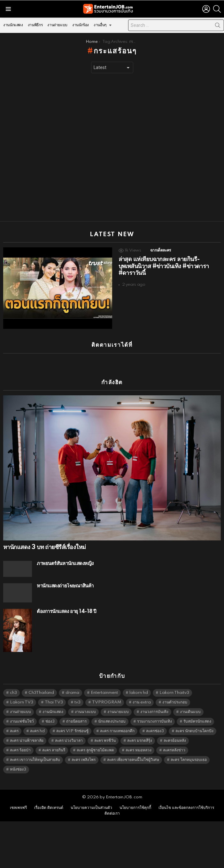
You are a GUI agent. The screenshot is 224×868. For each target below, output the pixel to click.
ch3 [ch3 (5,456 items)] (13, 693)
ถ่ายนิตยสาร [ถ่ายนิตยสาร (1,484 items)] (76, 721)
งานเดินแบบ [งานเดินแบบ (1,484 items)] (190, 712)
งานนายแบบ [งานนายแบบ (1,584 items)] (118, 712)
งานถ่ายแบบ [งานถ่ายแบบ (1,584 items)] (20, 712)
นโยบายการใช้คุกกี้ (135, 808)
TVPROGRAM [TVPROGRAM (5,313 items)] (107, 702)
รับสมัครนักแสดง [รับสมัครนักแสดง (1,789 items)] (197, 721)
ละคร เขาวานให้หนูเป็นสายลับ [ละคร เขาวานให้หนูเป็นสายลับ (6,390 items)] (35, 760)
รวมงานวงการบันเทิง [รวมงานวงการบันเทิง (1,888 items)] (154, 721)
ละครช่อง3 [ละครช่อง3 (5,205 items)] (155, 731)
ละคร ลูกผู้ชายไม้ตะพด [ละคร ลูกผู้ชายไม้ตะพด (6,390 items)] (95, 750)
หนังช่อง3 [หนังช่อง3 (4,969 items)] (18, 769)
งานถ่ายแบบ (57, 25)
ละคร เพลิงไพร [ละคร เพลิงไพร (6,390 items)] (84, 760)
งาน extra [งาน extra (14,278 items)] (142, 702)
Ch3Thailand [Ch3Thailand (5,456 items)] (41, 693)
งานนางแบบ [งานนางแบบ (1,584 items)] (85, 712)
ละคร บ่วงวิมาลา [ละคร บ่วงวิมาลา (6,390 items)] (69, 741)
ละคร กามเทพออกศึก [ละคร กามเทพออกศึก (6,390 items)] (117, 731)
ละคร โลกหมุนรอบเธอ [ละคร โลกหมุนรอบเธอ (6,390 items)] (189, 760)
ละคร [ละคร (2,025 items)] (14, 731)
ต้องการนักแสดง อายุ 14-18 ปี (66, 612)
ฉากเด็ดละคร (161, 250)
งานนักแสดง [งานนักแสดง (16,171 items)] (53, 712)
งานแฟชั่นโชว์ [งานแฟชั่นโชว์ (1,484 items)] (22, 721)
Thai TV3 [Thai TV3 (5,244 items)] (54, 702)
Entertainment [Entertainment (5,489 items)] (104, 693)
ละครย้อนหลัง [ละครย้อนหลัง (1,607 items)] (175, 741)
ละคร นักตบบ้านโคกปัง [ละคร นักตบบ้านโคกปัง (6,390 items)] (194, 731)
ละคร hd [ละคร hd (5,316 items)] (37, 731)
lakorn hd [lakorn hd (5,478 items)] (139, 693)
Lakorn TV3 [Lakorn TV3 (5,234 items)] (22, 702)
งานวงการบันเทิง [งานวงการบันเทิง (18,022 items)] (154, 712)
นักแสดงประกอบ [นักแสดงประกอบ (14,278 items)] (112, 721)
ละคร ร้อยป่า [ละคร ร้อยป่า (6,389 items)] (20, 750)
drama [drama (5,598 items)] (72, 693)
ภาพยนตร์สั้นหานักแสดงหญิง (65, 564)
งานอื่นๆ (100, 27)
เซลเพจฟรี (18, 808)
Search (218, 27)
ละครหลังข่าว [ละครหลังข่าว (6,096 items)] (174, 750)
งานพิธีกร (35, 25)
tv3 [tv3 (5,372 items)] (77, 702)
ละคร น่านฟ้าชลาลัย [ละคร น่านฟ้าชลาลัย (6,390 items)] (27, 741)
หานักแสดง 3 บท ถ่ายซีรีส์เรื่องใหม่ (44, 547)
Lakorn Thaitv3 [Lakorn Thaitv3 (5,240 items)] (174, 693)
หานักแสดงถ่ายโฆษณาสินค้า (65, 586)
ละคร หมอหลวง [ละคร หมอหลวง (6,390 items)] (139, 750)
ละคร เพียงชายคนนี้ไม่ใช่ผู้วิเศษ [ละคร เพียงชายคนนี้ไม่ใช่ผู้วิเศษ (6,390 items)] (133, 760)
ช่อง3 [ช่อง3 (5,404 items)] (50, 721)
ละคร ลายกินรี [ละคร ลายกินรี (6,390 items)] (54, 750)
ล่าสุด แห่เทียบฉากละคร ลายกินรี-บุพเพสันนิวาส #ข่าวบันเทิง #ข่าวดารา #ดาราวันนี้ (164, 267)
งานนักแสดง (13, 25)
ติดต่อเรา (112, 814)
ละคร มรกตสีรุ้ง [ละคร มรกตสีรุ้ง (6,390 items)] (140, 741)
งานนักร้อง (81, 25)
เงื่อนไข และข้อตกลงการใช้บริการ (186, 808)
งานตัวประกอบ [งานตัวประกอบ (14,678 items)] (175, 702)
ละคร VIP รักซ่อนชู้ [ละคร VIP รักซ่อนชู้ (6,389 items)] (72, 731)
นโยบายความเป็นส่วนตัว (91, 808)
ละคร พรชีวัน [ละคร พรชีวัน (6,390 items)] (105, 741)
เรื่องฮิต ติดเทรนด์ (49, 808)
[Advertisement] (68, 147)
